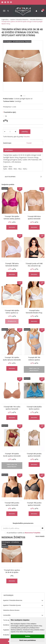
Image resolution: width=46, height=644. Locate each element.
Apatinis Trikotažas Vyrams (12, 605)
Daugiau (12, 227)
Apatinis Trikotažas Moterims (13, 600)
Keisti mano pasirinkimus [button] (28, 640)
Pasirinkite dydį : (10, 112)
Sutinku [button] (28, 636)
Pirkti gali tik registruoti (34, 369)
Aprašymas (9, 150)
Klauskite (27, 137)
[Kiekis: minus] (5, 132)
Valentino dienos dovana (11, 610)
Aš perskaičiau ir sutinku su (24, 533)
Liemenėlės (7, 615)
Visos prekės (40, 536)
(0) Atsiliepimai (10, 177)
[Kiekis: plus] (16, 132)
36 (6, 116)
